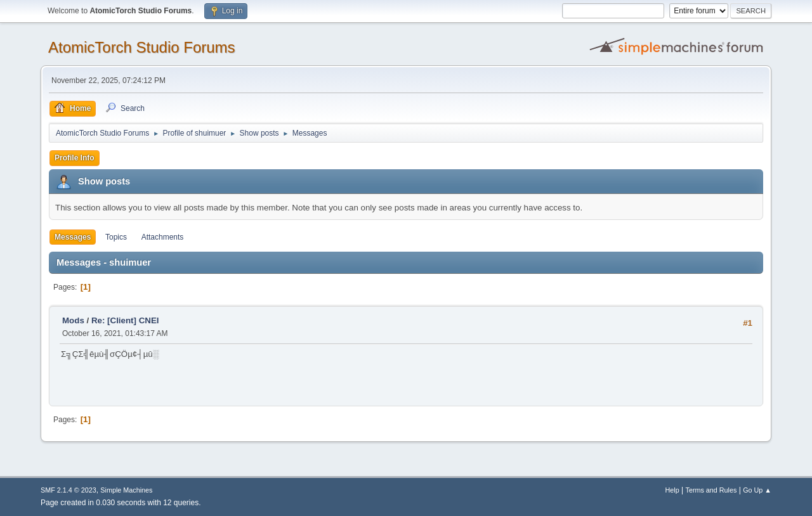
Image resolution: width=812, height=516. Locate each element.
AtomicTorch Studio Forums (142, 47)
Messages (73, 237)
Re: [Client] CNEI (125, 320)
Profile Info (75, 158)
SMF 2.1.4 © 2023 (69, 490)
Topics (116, 237)
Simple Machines (126, 490)
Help (672, 490)
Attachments (163, 237)
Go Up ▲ (757, 490)
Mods (73, 320)
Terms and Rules (711, 490)
